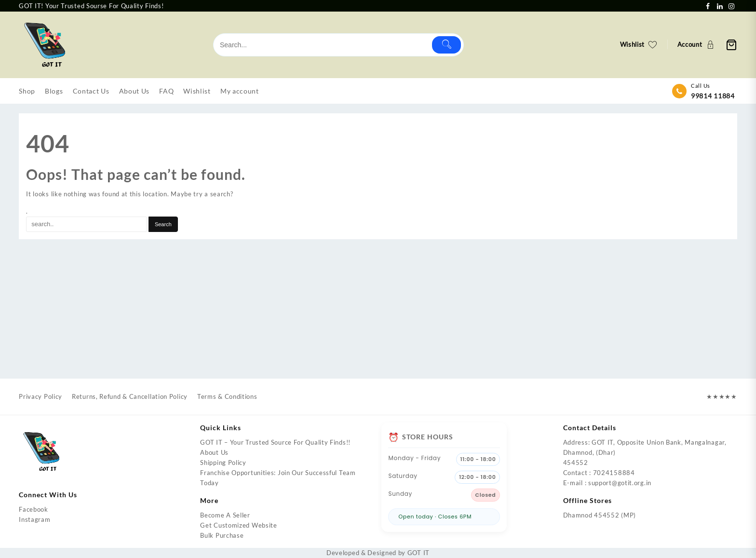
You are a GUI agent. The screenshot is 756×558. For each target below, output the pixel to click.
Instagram (34, 519)
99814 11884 (713, 96)
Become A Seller (225, 515)
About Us (214, 452)
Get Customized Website (238, 525)
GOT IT (418, 553)
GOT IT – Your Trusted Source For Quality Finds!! (275, 442)
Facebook (34, 509)
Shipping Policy (223, 463)
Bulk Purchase (222, 535)
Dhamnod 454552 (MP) (600, 515)
